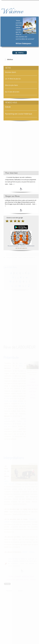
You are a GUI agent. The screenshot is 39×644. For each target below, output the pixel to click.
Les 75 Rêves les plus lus (13, 79)
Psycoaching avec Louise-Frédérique (19, 114)
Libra (23, 248)
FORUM (8, 107)
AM (21, 248)
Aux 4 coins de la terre (12, 92)
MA (18, 248)
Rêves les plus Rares (11, 85)
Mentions (23, 246)
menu (19, 53)
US (26, 248)
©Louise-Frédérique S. (14, 246)
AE (16, 248)
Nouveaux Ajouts (10, 72)
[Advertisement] (19, 148)
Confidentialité (30, 246)
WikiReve (10, 60)
